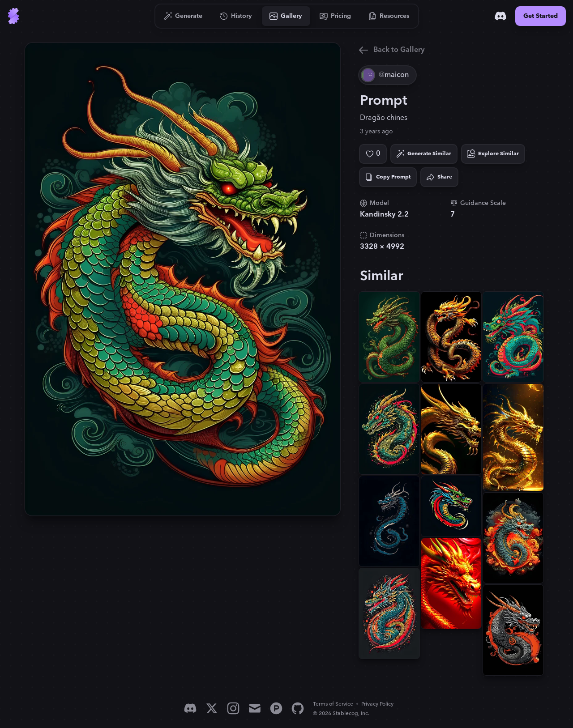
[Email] (255, 708)
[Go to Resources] (389, 16)
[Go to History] (236, 16)
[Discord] (500, 16)
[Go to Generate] (183, 16)
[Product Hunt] (276, 708)
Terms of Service (333, 704)
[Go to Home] (13, 16)
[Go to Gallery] (286, 16)
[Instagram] (233, 708)
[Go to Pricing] (336, 16)
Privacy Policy (377, 704)
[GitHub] (298, 708)
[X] (212, 708)
